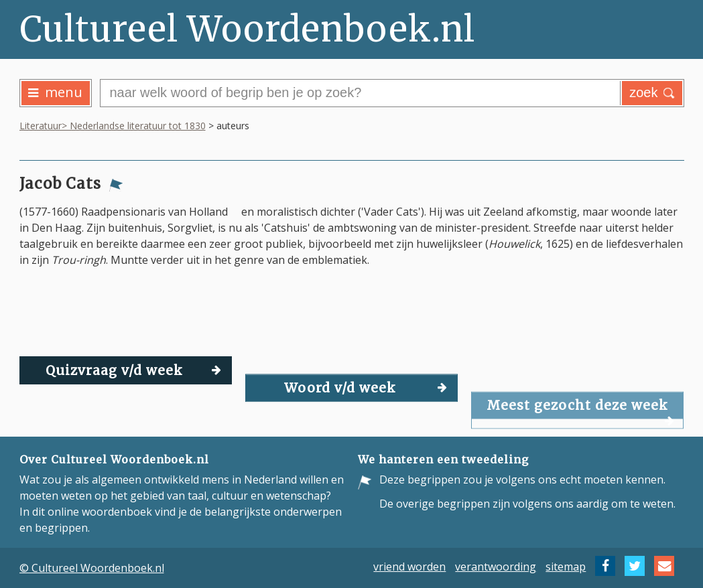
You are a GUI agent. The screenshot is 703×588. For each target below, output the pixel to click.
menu (55, 92)
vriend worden (409, 566)
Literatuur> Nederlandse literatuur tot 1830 (113, 126)
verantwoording (496, 566)
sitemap (566, 566)
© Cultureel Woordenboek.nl (92, 568)
